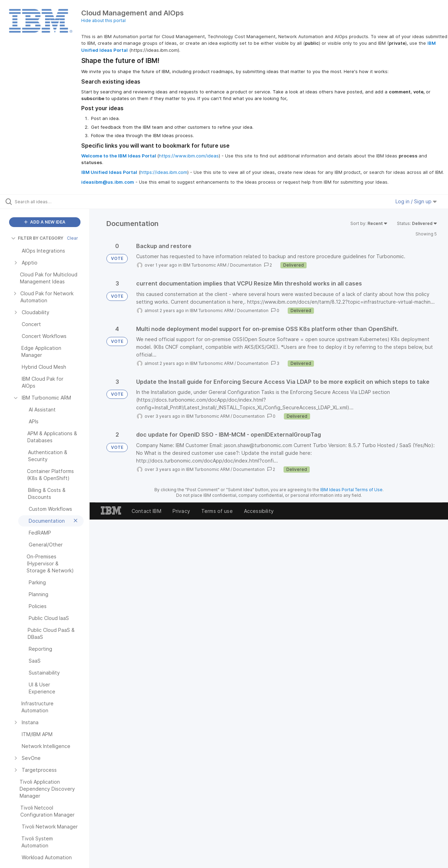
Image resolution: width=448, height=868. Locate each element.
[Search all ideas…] (54, 202)
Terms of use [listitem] (217, 511)
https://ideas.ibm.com (164, 172)
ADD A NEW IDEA (45, 222)
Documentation (246, 265)
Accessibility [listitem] (259, 511)
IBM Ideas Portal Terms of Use (351, 490)
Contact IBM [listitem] (146, 511)
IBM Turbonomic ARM (205, 265)
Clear (72, 238)
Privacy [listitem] (181, 511)
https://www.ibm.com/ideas (189, 156)
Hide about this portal (103, 20)
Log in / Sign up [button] (416, 201)
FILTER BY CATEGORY (37, 238)
